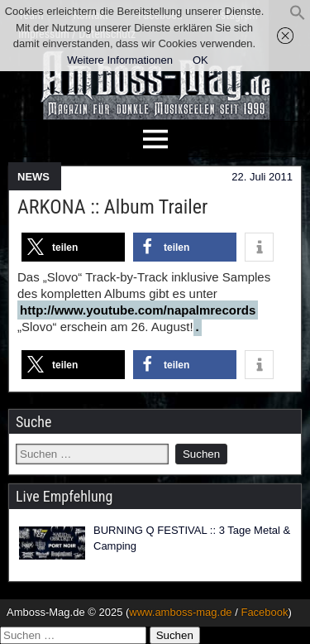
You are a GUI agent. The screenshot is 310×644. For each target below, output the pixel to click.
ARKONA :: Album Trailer (112, 207)
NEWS (33, 177)
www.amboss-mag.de (180, 612)
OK (200, 60)
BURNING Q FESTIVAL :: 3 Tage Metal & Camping (192, 538)
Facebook (264, 612)
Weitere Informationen (120, 60)
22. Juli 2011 (262, 177)
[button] (298, 17)
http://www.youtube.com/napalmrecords (138, 310)
